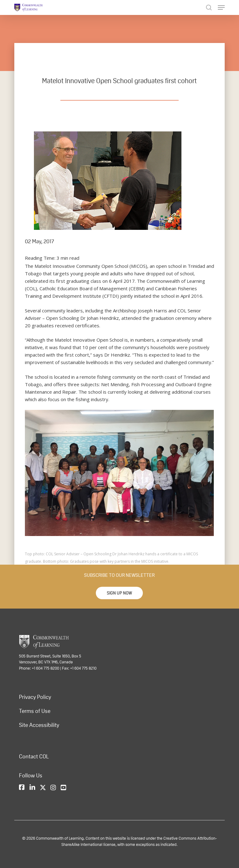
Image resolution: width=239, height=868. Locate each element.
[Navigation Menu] (221, 7)
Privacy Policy (35, 697)
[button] (119, 593)
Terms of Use (35, 711)
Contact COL (34, 757)
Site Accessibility (39, 725)
